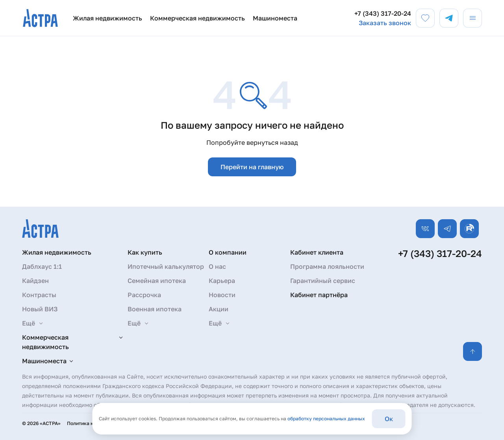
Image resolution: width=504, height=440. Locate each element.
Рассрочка (144, 295)
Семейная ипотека (157, 281)
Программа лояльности (327, 266)
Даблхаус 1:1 (42, 266)
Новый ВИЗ (40, 309)
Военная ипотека (155, 309)
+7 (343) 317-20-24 (383, 13)
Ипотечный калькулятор (166, 266)
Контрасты (39, 295)
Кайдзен (35, 281)
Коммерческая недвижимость (197, 18)
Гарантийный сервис (323, 281)
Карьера (222, 281)
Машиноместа (275, 18)
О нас (217, 266)
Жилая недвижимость (107, 18)
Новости (222, 295)
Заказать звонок (385, 23)
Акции (219, 309)
